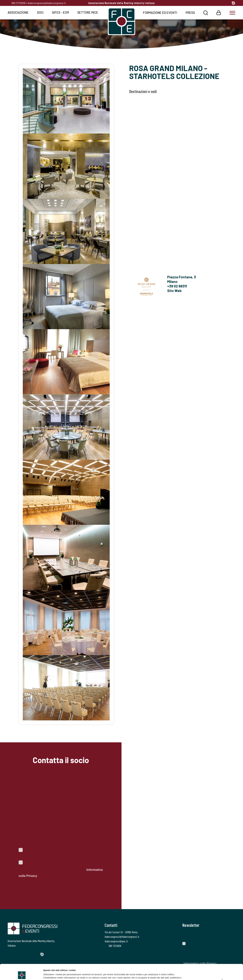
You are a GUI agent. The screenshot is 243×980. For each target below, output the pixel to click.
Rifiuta (215, 972)
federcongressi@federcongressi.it (47, 3)
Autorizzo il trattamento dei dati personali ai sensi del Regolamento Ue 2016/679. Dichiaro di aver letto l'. (61, 870)
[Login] (219, 12)
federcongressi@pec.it (116, 941)
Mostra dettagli (51, 974)
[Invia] (230, 935)
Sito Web (174, 290)
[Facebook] (203, 3)
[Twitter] (209, 3)
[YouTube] (228, 3)
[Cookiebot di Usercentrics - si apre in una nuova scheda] (22, 974)
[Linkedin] (221, 3)
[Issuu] (233, 3)
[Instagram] (215, 3)
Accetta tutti (215, 957)
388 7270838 (17, 3)
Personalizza (215, 964)
